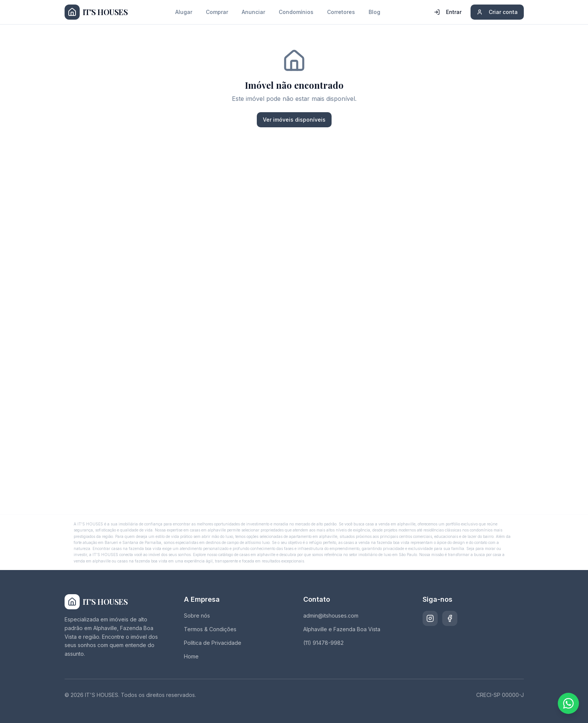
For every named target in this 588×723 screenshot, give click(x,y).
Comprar (217, 12)
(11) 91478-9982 (323, 643)
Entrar (448, 12)
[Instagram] (430, 618)
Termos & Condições (210, 629)
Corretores (341, 12)
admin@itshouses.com (331, 616)
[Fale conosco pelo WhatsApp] (568, 703)
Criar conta (497, 12)
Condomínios (296, 12)
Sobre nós (197, 616)
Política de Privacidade (213, 643)
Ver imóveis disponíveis (294, 120)
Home (191, 656)
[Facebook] (450, 618)
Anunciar (253, 12)
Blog (374, 12)
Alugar (184, 12)
